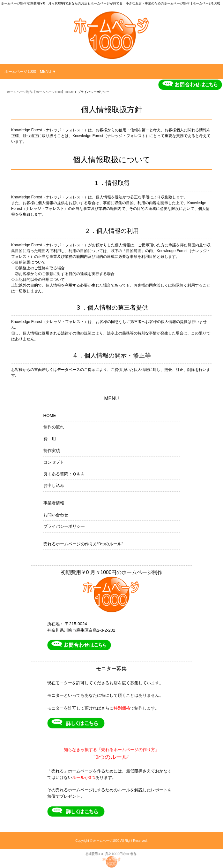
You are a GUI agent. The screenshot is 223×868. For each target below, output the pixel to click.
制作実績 (52, 451)
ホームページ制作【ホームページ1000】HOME (41, 92)
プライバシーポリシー (64, 526)
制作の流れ (54, 427)
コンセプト (54, 462)
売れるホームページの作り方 (83, 544)
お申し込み (54, 485)
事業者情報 (54, 503)
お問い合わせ (56, 515)
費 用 (50, 439)
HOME (50, 415)
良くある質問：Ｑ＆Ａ (64, 474)
